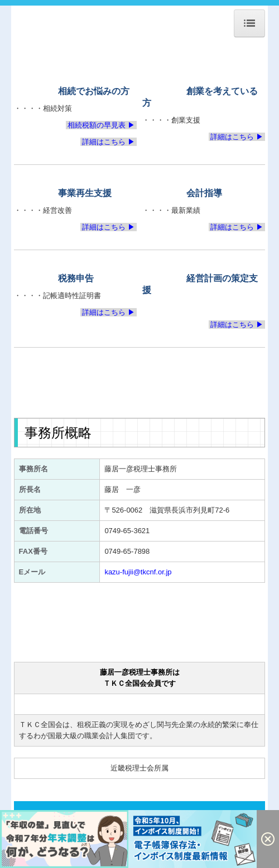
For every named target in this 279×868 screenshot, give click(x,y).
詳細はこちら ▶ (109, 142)
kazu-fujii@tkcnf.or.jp (138, 572)
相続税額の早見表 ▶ (102, 125)
